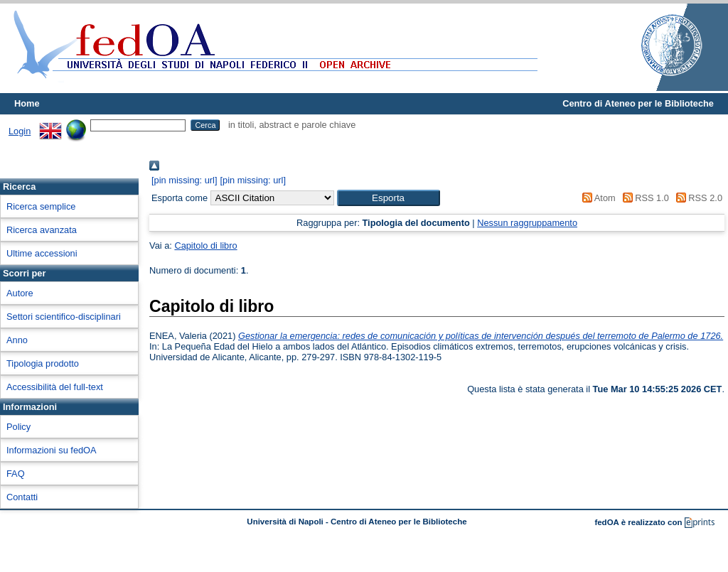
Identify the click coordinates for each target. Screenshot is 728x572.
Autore (20, 293)
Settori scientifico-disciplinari (64, 317)
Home (27, 103)
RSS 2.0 (697, 198)
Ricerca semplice (41, 206)
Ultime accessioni (42, 253)
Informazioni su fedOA (52, 450)
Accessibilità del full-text (55, 387)
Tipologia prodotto (43, 363)
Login (20, 131)
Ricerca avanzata (42, 230)
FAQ (16, 474)
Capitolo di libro (205, 245)
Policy (18, 427)
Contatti (22, 497)
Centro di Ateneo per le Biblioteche (638, 103)
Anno (17, 340)
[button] (389, 198)
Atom (597, 198)
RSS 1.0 (643, 198)
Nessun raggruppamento (527, 223)
